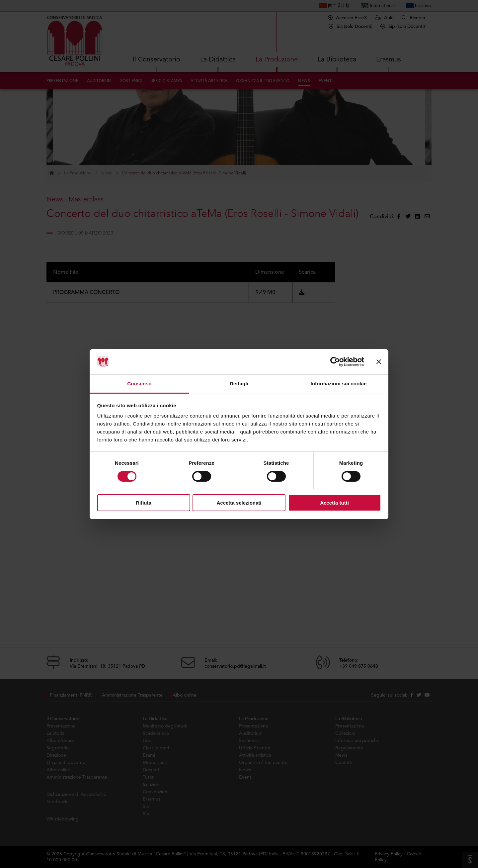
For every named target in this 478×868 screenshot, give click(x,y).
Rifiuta (144, 503)
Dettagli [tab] (239, 384)
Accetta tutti (334, 503)
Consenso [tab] (139, 384)
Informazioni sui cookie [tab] (339, 384)
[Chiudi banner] (379, 362)
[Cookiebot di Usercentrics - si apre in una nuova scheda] (335, 362)
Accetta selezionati (239, 503)
